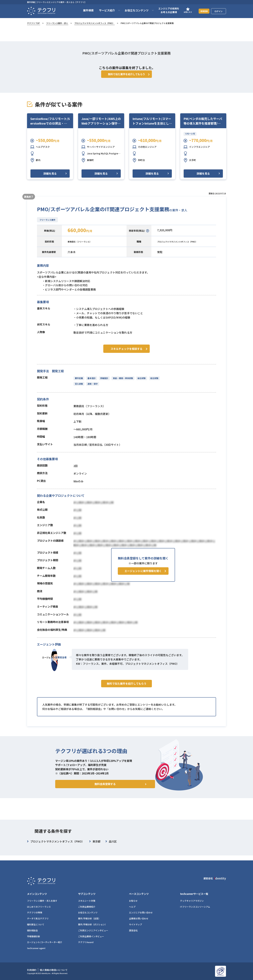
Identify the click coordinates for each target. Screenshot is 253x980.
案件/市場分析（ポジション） (93, 924)
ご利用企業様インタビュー (91, 936)
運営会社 (133, 930)
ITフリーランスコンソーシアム (195, 907)
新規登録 (202, 11)
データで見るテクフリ (38, 919)
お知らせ (133, 901)
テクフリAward (86, 942)
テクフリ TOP (33, 23)
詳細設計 (104, 382)
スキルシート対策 (87, 901)
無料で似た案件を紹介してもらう (127, 694)
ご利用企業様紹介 (87, 907)
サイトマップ (135, 924)
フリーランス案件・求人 (57, 23)
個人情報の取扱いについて (54, 970)
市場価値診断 (33, 936)
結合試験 (140, 382)
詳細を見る (50, 178)
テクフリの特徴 (35, 913)
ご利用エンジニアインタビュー (93, 930)
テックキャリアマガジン (192, 901)
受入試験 (79, 388)
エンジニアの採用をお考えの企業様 (165, 10)
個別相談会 (32, 930)
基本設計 (91, 382)
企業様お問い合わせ (139, 919)
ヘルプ (132, 907)
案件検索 (84, 10)
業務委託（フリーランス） (84, 246)
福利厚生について (36, 924)
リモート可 (190, 139)
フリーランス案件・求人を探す (42, 901)
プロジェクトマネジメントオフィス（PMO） (94, 23)
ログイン (219, 11)
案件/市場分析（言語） (89, 919)
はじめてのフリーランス (39, 907)
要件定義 (79, 382)
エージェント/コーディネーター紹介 (45, 942)
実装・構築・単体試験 (122, 382)
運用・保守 (92, 388)
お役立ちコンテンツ (88, 913)
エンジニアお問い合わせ (141, 913)
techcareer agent (36, 948)
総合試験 (153, 382)
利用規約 (32, 970)
